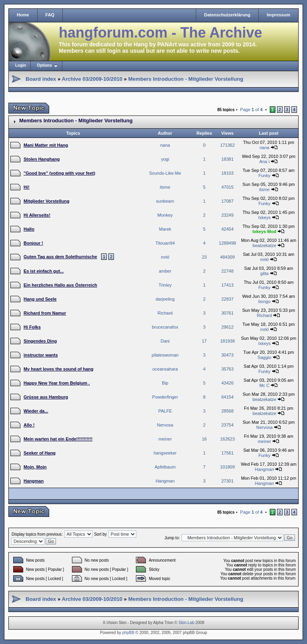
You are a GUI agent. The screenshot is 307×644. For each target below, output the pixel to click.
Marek (165, 229)
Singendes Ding (40, 341)
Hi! (27, 187)
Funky (264, 175)
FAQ (50, 15)
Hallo (29, 229)
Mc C (265, 385)
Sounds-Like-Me (165, 173)
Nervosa (165, 425)
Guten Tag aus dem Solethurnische (60, 257)
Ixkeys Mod (264, 231)
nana (165, 145)
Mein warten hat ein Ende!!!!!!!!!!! (58, 439)
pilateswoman (165, 355)
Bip (165, 383)
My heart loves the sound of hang (59, 369)
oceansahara (165, 369)
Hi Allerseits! (37, 215)
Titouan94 (165, 243)
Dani (165, 341)
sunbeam (165, 201)
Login (21, 65)
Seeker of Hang (40, 453)
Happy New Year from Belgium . (57, 383)
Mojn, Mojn (35, 467)
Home (23, 15)
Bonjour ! (33, 243)
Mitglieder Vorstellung (47, 201)
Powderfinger (165, 397)
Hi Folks (32, 327)
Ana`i (265, 161)
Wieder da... (36, 411)
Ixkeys (264, 217)
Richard (165, 313)
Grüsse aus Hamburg (46, 397)
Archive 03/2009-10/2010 (92, 79)
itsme (165, 187)
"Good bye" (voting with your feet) (59, 173)
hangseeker (165, 453)
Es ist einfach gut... (44, 271)
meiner (165, 439)
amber (165, 271)
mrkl (165, 257)
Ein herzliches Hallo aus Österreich (60, 285)
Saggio (264, 357)
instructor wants (41, 355)
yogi (165, 159)
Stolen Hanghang (42, 159)
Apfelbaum (165, 467)
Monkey (165, 215)
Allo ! (29, 425)
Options (44, 65)
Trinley (165, 285)
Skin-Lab (186, 623)
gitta (264, 273)
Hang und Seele (40, 299)
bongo (264, 301)
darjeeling (165, 299)
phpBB (128, 633)
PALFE (165, 411)
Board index (41, 79)
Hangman (265, 469)
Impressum (278, 15)
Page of (251, 110)
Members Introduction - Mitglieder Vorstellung (186, 79)
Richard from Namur (45, 313)
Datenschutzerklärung (227, 15)
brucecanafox (165, 327)
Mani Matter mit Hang (46, 145)
